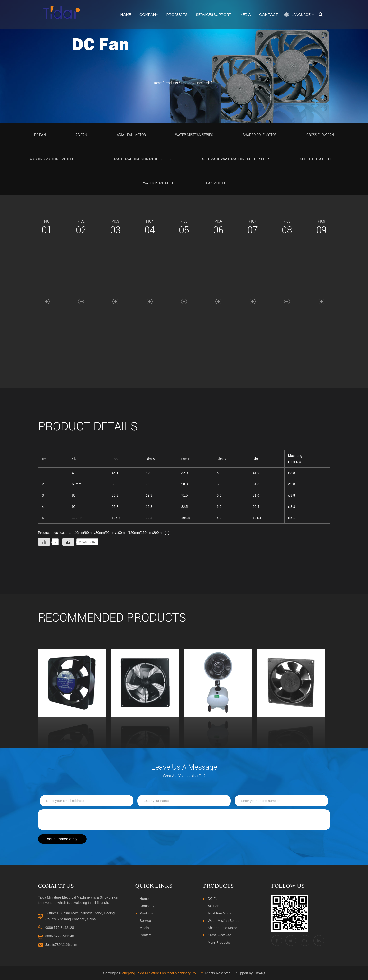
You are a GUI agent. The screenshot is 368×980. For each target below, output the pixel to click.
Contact (269, 15)
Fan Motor (216, 183)
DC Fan (187, 83)
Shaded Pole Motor (260, 135)
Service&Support (214, 15)
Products (177, 15)
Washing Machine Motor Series (57, 159)
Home (126, 15)
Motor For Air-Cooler (319, 159)
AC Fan (81, 135)
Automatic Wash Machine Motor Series (236, 159)
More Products (219, 942)
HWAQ (260, 973)
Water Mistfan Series (194, 135)
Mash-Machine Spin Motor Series (143, 159)
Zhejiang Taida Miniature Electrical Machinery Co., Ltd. (163, 973)
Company (149, 15)
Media (245, 15)
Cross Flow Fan (320, 135)
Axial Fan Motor (131, 135)
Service (145, 921)
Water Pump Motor (160, 183)
